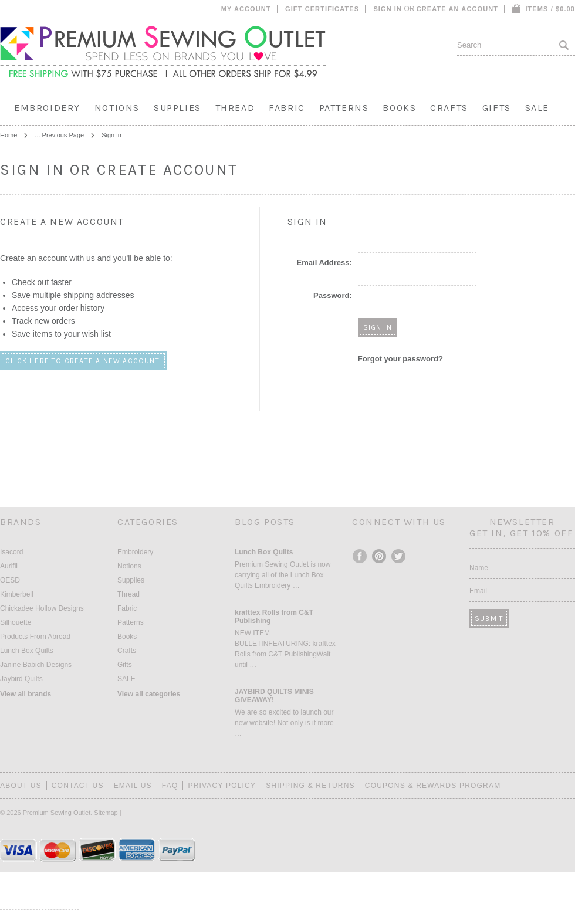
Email (478, 591)
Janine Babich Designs (36, 665)
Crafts (449, 108)
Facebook (360, 556)
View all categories (149, 694)
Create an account (457, 9)
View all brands (26, 694)
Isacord (11, 552)
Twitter (399, 556)
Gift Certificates (322, 9)
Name (479, 568)
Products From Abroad (35, 637)
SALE (537, 108)
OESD (10, 580)
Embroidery (47, 108)
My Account (246, 9)
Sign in (388, 9)
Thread (235, 108)
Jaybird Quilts (21, 679)
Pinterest (380, 556)
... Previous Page (59, 135)
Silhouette (16, 622)
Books (399, 108)
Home (9, 135)
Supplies (177, 108)
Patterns (344, 108)
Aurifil (9, 566)
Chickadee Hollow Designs (42, 608)
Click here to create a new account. (83, 361)
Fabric (287, 108)
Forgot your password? (400, 359)
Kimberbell (17, 594)
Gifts (497, 108)
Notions (117, 108)
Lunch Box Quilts (27, 651)
